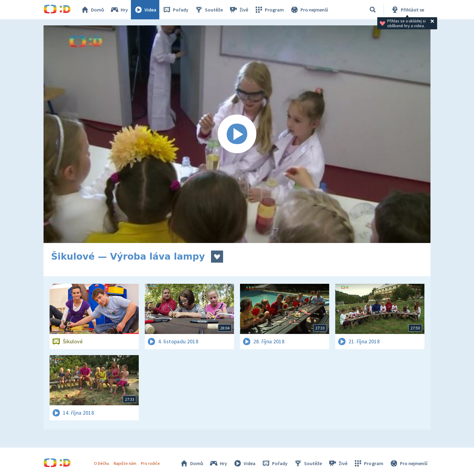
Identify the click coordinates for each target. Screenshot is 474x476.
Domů (92, 10)
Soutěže (209, 10)
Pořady (175, 10)
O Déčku (102, 463)
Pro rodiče (150, 463)
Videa (145, 10)
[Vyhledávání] (373, 10)
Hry (119, 10)
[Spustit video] (237, 134)
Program (269, 10)
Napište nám (125, 463)
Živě (239, 10)
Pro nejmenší (309, 10)
